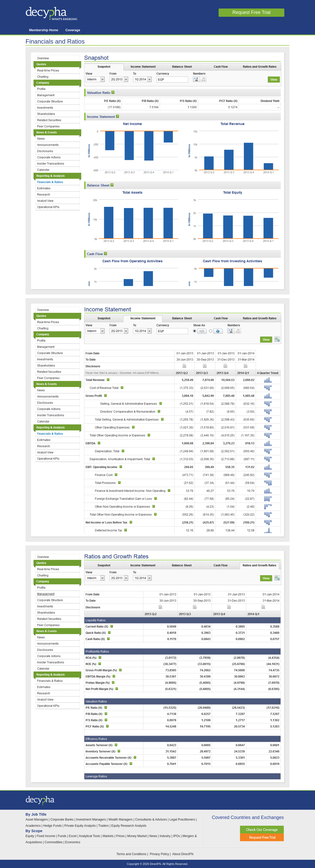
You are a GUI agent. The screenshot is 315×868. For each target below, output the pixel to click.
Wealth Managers (121, 820)
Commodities (54, 842)
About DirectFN (183, 854)
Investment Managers (91, 820)
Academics (33, 826)
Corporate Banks (62, 820)
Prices (121, 836)
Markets (109, 836)
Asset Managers (37, 820)
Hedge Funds (52, 826)
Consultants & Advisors (151, 820)
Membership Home (44, 30)
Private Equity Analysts (80, 826)
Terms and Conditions (131, 854)
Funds (62, 836)
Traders (103, 826)
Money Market (137, 836)
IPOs (177, 836)
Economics (73, 842)
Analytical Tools (90, 836)
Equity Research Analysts (129, 826)
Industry (165, 836)
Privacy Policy (159, 854)
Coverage (73, 30)
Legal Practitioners (182, 820)
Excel (73, 836)
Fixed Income (46, 836)
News (153, 836)
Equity (30, 836)
